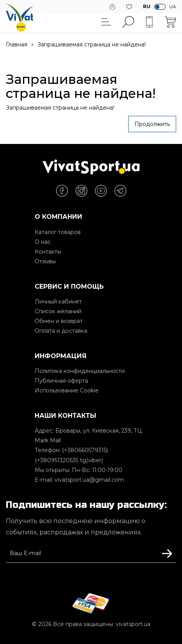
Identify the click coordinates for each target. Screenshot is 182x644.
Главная (17, 44)
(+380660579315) (85, 450)
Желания (129, 7)
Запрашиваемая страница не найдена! (92, 44)
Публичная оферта (61, 381)
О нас (43, 242)
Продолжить (152, 124)
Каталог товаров (58, 232)
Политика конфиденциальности (80, 371)
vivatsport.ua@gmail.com (89, 480)
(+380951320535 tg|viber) (69, 460)
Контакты (48, 252)
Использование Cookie (67, 390)
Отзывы (45, 261)
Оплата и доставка (61, 331)
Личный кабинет (58, 302)
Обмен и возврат (59, 321)
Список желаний (58, 311)
